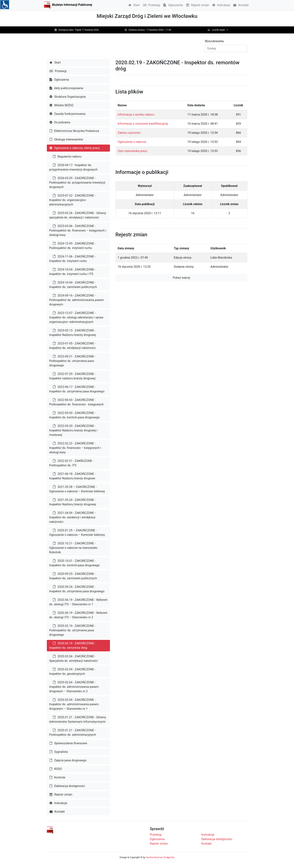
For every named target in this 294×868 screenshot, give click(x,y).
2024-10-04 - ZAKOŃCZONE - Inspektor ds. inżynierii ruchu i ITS (72, 272)
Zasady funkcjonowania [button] (68, 114)
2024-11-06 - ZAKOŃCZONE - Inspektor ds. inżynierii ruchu (72, 259)
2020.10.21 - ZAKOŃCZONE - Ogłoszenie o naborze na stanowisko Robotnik (73, 548)
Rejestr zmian (198, 5)
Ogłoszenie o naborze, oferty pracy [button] (75, 148)
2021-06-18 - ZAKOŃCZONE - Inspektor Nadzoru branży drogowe (72, 476)
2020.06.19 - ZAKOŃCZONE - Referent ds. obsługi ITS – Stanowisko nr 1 (78, 602)
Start (134, 5)
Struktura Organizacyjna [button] (68, 97)
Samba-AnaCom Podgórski (160, 857)
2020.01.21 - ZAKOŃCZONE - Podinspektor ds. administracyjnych (73, 732)
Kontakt (241, 5)
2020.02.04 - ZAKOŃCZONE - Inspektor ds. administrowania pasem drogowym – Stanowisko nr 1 (74, 704)
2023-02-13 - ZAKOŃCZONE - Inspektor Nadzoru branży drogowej (73, 333)
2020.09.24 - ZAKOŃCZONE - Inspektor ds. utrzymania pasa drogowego (77, 589)
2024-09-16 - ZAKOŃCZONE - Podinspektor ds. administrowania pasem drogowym (77, 300)
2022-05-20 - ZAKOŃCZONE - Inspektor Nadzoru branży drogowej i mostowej (73, 430)
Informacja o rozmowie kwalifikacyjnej (143, 124)
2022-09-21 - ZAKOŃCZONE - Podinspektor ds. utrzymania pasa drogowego (72, 361)
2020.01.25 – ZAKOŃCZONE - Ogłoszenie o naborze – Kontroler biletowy (77, 533)
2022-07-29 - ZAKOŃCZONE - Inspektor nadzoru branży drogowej (72, 376)
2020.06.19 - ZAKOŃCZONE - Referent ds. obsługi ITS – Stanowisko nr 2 (78, 615)
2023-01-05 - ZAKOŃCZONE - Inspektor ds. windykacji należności (73, 346)
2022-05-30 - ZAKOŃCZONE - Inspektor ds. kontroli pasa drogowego (74, 415)
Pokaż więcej (181, 278)
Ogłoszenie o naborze (132, 142)
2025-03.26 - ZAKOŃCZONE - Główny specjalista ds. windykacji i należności (78, 215)
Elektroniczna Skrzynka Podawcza (74, 131)
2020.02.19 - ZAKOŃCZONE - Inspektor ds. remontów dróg (72, 646)
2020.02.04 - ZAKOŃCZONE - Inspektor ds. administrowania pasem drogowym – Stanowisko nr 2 (74, 687)
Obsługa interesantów (66, 139)
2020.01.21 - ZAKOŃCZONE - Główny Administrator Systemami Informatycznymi (78, 719)
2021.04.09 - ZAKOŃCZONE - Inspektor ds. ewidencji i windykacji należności (72, 517)
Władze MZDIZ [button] (62, 105)
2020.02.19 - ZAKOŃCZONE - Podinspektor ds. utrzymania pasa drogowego (72, 630)
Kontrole (57, 777)
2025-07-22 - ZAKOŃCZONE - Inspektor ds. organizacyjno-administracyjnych (72, 200)
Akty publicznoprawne (66, 88)
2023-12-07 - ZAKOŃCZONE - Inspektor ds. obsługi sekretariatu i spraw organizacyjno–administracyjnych (76, 317)
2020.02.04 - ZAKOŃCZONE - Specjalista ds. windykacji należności (74, 659)
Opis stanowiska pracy (133, 151)
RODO (56, 769)
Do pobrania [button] (60, 122)
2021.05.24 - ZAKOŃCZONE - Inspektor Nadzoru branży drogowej (73, 502)
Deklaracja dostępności (67, 786)
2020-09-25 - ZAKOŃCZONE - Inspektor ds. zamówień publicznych (73, 576)
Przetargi (152, 5)
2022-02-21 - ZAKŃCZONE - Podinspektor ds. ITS (71, 463)
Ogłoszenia (173, 5)
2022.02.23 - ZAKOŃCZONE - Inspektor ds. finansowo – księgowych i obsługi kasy (75, 448)
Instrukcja (221, 5)
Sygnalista (59, 752)
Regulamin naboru (67, 157)
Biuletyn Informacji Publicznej (72, 5)
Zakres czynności (129, 133)
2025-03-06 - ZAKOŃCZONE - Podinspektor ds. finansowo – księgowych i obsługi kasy (78, 230)
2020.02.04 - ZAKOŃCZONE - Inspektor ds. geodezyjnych (72, 672)
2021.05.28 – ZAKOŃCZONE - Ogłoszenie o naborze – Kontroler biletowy (77, 489)
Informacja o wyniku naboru (136, 115)
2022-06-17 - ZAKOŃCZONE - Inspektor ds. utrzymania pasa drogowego (77, 389)
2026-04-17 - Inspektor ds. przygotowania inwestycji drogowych (73, 167)
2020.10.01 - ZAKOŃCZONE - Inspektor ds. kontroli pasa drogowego (74, 563)
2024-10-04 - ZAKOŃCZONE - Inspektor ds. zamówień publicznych (73, 285)
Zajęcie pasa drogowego (68, 760)
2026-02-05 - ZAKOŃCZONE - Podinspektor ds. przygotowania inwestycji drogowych (77, 183)
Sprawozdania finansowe (68, 743)
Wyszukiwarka (214, 41)
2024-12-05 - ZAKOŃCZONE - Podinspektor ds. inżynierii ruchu (72, 246)
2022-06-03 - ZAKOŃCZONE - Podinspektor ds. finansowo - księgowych (76, 402)
